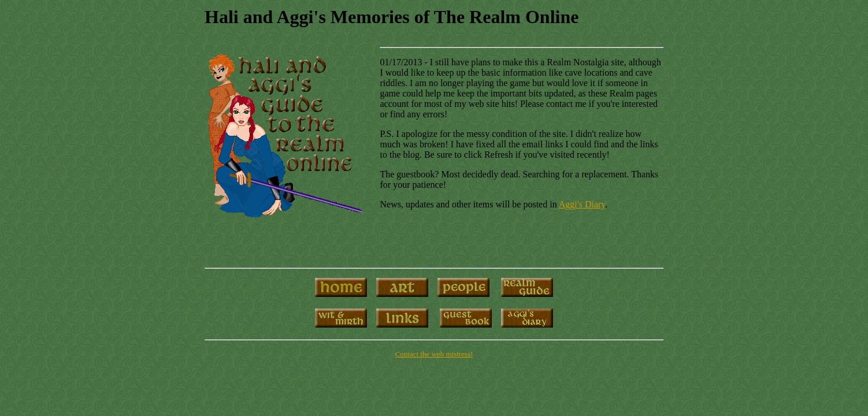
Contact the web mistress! (434, 354)
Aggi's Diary (582, 204)
